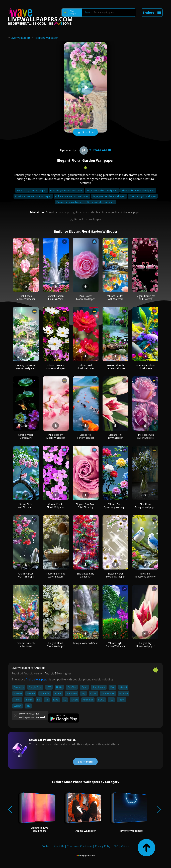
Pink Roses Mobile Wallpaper (26, 297)
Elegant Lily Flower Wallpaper (145, 644)
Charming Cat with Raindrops (26, 575)
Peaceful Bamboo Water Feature (56, 575)
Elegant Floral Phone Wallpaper (56, 644)
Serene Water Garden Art (26, 436)
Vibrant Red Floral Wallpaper (85, 367)
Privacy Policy (103, 846)
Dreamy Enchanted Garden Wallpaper (26, 367)
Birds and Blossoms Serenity (145, 575)
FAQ (116, 846)
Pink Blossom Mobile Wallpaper (56, 436)
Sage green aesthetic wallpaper (109, 196)
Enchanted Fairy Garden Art (86, 575)
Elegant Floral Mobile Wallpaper (115, 575)
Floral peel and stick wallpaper (102, 190)
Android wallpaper (37, 679)
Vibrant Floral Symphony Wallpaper (115, 506)
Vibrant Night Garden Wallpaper (115, 644)
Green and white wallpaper (101, 202)
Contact (46, 846)
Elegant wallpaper (47, 38)
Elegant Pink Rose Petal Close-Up (85, 506)
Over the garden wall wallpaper (66, 190)
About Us (59, 846)
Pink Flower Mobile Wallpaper (85, 297)
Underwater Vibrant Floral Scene (145, 367)
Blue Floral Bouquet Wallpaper (145, 506)
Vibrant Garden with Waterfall (115, 297)
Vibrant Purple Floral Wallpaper (56, 506)
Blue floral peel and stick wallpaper (33, 196)
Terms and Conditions (80, 846)
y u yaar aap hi (95, 150)
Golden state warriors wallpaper (72, 196)
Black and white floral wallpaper (138, 190)
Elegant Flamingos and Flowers (145, 297)
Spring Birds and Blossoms (26, 506)
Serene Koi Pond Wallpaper (85, 436)
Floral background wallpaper (32, 190)
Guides (125, 846)
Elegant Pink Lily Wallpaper (115, 436)
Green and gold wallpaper (143, 196)
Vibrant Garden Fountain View (56, 297)
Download (85, 132)
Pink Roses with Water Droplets (145, 436)
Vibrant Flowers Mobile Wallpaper (56, 367)
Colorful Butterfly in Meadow (26, 644)
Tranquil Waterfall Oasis (85, 643)
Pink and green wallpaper (70, 202)
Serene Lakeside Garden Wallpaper (115, 367)
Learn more (85, 762)
